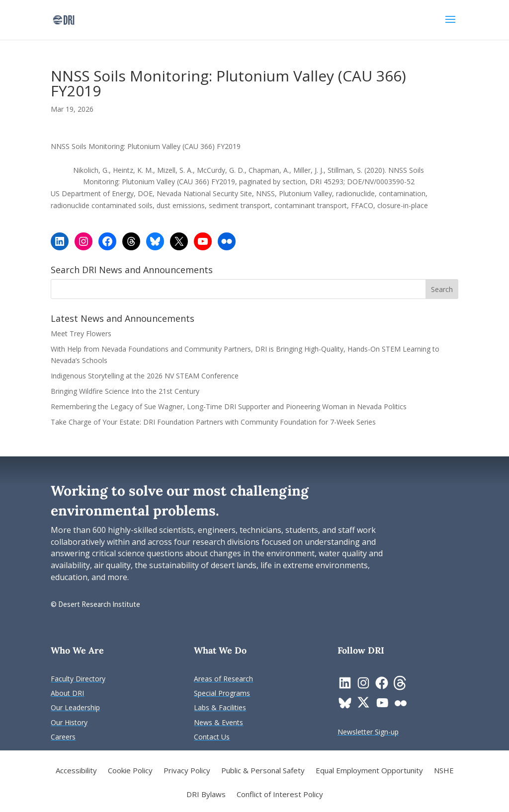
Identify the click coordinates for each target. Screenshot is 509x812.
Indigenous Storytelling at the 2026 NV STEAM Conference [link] (145, 376)
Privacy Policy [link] (187, 771)
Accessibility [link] (76, 771)
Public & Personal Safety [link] (263, 771)
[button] (450, 26)
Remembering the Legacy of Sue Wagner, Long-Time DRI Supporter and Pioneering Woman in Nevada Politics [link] (229, 406)
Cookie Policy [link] (130, 771)
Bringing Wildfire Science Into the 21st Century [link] (126, 391)
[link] (63, 19)
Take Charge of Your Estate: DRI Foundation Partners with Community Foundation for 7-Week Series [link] (213, 422)
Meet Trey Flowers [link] (81, 333)
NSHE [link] (444, 771)
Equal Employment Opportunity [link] (369, 771)
